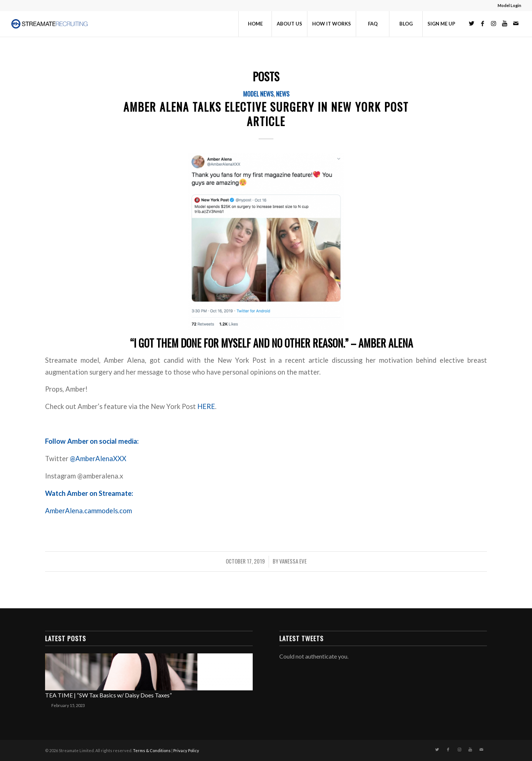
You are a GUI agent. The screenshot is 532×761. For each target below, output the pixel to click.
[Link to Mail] (516, 23)
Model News (258, 94)
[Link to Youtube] (505, 23)
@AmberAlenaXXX (98, 459)
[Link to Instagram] (494, 23)
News (283, 94)
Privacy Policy (186, 750)
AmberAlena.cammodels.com (89, 511)
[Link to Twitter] (471, 23)
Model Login (509, 5)
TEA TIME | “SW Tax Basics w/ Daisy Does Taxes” (108, 695)
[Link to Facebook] (482, 23)
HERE (206, 406)
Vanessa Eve (293, 561)
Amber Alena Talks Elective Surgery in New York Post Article (266, 114)
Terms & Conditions (152, 750)
